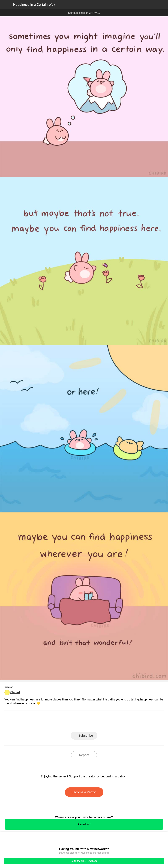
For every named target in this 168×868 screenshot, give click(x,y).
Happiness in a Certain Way (34, 5)
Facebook (69, 722)
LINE (55, 722)
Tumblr (99, 722)
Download (84, 824)
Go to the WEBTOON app (84, 861)
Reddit (114, 722)
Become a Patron (84, 792)
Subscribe (86, 736)
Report (84, 755)
